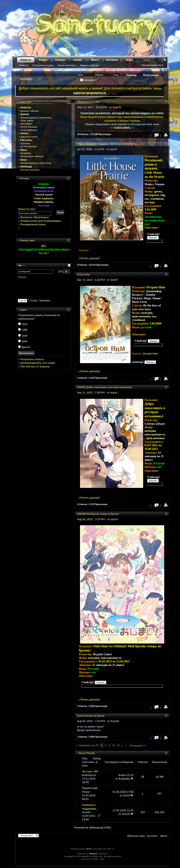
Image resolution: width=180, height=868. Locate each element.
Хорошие (25, 143)
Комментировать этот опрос (38, 363)
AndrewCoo (89, 775)
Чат (20, 265)
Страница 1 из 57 (89, 745)
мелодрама (152, 195)
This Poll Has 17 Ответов (35, 367)
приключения (141, 316)
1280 (24, 330)
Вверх (164, 836)
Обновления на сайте (89, 102)
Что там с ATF (90, 771)
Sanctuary (152, 836)
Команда (26, 166)
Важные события (89, 65)
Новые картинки (66, 65)
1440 (24, 336)
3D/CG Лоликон (29, 127)
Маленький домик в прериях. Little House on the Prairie (107, 144)
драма (158, 191)
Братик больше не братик (91, 716)
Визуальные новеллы (32, 156)
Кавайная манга (29, 137)
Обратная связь (136, 836)
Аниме (78, 60)
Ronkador (125, 779)
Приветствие (90, 788)
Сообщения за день (43, 65)
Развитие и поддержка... (90, 807)
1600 (24, 341)
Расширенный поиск (152, 65)
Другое (26, 347)
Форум (43, 60)
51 (118, 745)
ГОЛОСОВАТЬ (122, 128)
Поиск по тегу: (27, 209)
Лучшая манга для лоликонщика (40, 221)
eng (163, 195)
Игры (24, 150)
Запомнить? (88, 80)
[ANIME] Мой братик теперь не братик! (98, 514)
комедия (147, 313)
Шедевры (26, 153)
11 (113, 745)
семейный (157, 199)
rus (146, 199)
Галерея (60, 60)
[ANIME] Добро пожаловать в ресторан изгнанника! (105, 387)
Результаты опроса (32, 359)
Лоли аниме (27, 121)
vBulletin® (94, 854)
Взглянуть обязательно (34, 217)
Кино (24, 160)
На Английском (29, 146)
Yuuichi (117, 107)
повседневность (155, 434)
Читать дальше (90, 258)
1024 (24, 324)
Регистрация (151, 75)
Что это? (44, 253)
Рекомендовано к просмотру (36, 118)
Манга (95, 60)
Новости (26, 60)
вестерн (150, 202)
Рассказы (112, 60)
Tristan (86, 792)
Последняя (138, 745)
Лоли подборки (29, 130)
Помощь (132, 75)
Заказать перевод (30, 170)
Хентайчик (26, 124)
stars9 (113, 149)
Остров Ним (83, 274)
